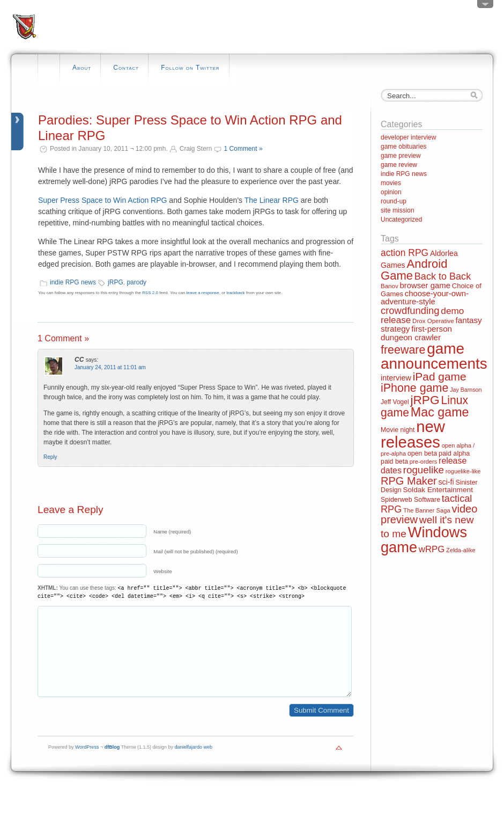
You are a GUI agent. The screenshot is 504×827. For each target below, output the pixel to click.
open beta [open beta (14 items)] (422, 453)
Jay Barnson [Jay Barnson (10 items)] (466, 390)
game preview (401, 156)
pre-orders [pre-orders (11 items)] (423, 462)
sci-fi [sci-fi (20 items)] (446, 482)
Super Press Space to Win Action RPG (102, 200)
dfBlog (112, 763)
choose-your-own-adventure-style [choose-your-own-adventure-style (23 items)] (425, 297)
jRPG (116, 282)
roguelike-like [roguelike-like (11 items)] (463, 471)
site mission (398, 210)
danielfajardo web (194, 763)
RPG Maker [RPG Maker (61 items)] (409, 481)
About (82, 68)
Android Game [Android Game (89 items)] (414, 270)
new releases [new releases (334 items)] (413, 434)
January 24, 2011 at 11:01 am (110, 367)
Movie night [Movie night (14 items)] (398, 430)
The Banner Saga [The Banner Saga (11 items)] (427, 510)
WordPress (87, 763)
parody (136, 282)
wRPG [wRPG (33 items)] (432, 549)
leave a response (203, 293)
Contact (126, 68)
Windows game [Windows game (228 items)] (424, 539)
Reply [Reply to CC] (50, 457)
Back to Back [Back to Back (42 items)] (443, 276)
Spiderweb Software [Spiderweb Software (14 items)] (410, 500)
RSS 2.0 (150, 293)
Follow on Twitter (190, 68)
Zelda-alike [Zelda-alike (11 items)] (461, 550)
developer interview (408, 137)
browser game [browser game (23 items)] (425, 285)
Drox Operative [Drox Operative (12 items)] (433, 321)
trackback (236, 293)
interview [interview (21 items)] (396, 378)
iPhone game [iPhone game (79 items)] (414, 388)
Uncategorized (401, 219)
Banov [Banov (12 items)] (390, 286)
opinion (391, 192)
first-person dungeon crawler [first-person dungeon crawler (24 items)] (416, 333)
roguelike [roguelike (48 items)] (424, 470)
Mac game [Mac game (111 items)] (440, 412)
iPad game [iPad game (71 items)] (440, 376)
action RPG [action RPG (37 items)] (405, 253)
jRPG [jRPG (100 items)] (425, 400)
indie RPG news (73, 282)
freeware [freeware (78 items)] (403, 350)
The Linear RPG (272, 200)
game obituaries (403, 147)
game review (399, 165)
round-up (394, 201)
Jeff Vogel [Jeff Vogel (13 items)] (395, 402)
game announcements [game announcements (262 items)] (434, 356)
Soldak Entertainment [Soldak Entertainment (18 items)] (438, 490)
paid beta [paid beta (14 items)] (394, 462)
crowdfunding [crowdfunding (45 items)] (410, 310)
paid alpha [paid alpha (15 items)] (454, 453)
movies (391, 183)
